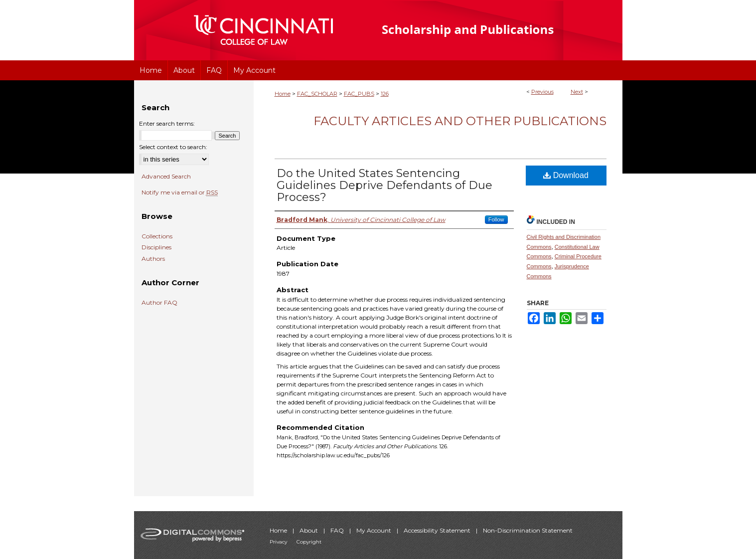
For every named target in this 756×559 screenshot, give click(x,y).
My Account (375, 530)
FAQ (338, 530)
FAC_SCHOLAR (317, 94)
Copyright (309, 542)
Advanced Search (166, 176)
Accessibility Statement (438, 530)
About (309, 530)
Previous (542, 92)
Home (283, 94)
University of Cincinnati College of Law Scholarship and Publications (486, 30)
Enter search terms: (167, 123)
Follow (496, 219)
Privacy (279, 542)
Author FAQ (159, 303)
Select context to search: (173, 147)
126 (385, 94)
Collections (157, 236)
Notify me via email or (180, 192)
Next (577, 92)
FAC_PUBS (359, 94)
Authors (153, 259)
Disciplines (156, 247)
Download (566, 175)
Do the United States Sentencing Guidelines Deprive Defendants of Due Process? (384, 185)
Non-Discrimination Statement (528, 530)
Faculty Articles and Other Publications (460, 121)
